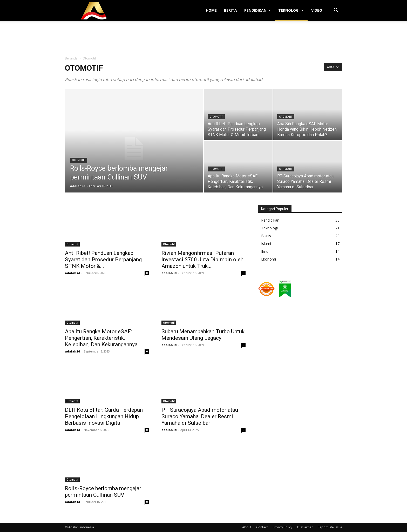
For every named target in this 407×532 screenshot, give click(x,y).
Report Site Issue (330, 527)
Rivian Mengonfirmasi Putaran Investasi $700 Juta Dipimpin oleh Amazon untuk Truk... (202, 260)
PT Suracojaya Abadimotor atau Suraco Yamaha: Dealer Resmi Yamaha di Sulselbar (200, 416)
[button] (336, 11)
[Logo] (94, 11)
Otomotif (79, 160)
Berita (230, 10)
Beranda (71, 58)
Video (317, 10)
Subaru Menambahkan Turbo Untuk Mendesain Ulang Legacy (203, 335)
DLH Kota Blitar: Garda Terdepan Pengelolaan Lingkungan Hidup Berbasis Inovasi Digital (104, 416)
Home (211, 10)
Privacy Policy (282, 527)
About (247, 527)
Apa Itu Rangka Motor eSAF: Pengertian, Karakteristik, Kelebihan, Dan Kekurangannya (101, 338)
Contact (262, 527)
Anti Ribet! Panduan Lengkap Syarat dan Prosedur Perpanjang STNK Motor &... (103, 260)
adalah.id (78, 186)
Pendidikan (257, 10)
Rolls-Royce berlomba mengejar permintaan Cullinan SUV (103, 492)
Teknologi (291, 10)
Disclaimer (305, 527)
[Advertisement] (203, 39)
